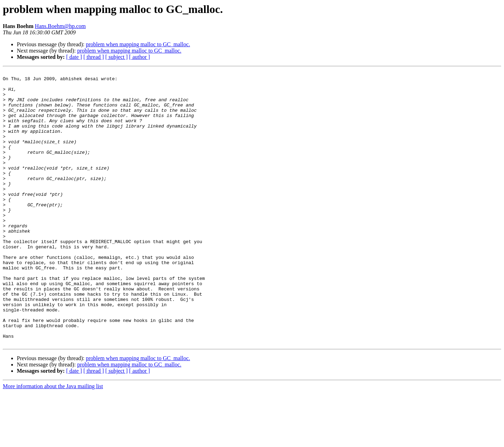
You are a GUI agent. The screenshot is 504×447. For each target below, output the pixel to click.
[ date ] (74, 57)
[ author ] (140, 57)
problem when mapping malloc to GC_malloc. (138, 44)
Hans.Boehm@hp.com (60, 26)
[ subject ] (117, 57)
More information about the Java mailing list (53, 441)
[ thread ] (94, 57)
